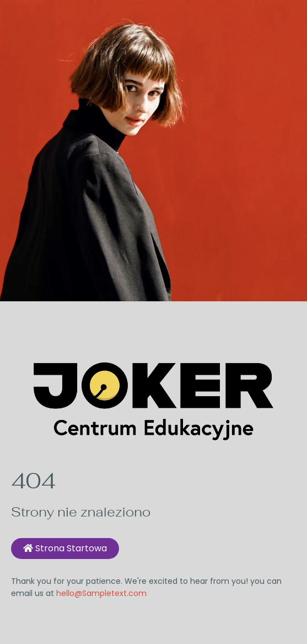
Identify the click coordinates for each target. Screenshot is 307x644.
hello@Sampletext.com (101, 593)
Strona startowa (65, 548)
